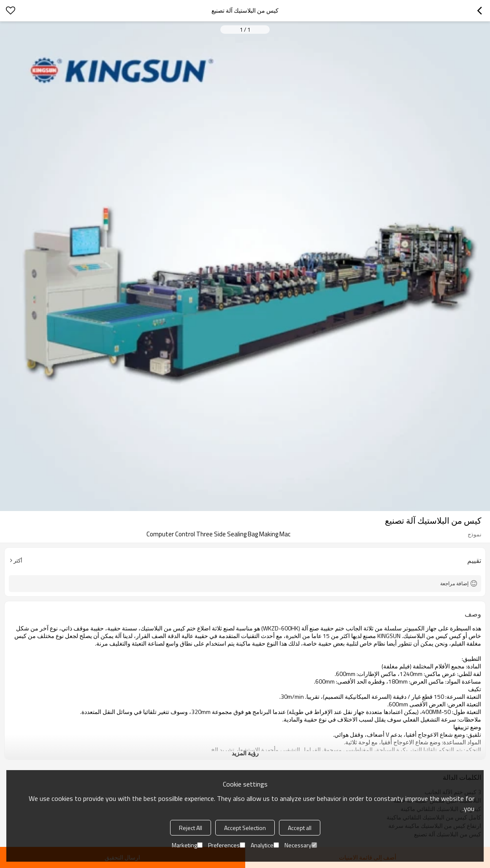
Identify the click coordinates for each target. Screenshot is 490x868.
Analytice (265, 845)
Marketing (187, 845)
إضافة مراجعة (454, 583)
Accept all (300, 828)
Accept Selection (245, 828)
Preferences (227, 845)
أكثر (18, 560)
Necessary (301, 845)
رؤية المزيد (245, 753)
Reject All (191, 828)
